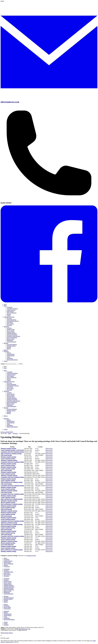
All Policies (7, 606)
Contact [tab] (9, 380)
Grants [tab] (8, 424)
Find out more (49, 448)
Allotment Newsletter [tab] (12, 400)
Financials (6, 351)
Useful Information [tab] (11, 384)
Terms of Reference (12, 313)
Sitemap (9, 314)
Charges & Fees (11, 329)
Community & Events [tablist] (9, 382)
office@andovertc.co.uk (24, 629)
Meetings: (6, 596)
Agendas (9, 347)
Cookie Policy (7, 609)
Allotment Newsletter (12, 335)
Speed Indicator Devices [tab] (13, 386)
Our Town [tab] (9, 383)
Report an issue (11, 339)
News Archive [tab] (10, 388)
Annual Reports (11, 356)
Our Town (9, 318)
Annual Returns (11, 354)
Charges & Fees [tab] (11, 394)
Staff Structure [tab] (10, 376)
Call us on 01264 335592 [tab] (7, 432)
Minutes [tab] (9, 413)
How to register (11, 331)
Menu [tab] (5, 367)
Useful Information (11, 320)
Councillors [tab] (10, 372)
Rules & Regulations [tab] (12, 402)
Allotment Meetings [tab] (12, 398)
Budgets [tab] (9, 420)
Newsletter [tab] (9, 390)
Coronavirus (7, 566)
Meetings (6, 343)
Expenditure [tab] (10, 425)
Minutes (9, 349)
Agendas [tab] (9, 412)
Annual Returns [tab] (11, 421)
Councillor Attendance (12, 309)
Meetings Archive (11, 346)
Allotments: (7, 579)
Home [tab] (5, 368)
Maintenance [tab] (10, 405)
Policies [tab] (6, 416)
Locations (9, 328)
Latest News (10, 322)
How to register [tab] (11, 395)
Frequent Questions (8, 588)
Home (5, 305)
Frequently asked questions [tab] (13, 401)
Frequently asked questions (13, 336)
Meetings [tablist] (6, 408)
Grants (8, 357)
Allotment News (11, 332)
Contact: (6, 622)
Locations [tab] (9, 393)
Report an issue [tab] (11, 404)
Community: (7, 569)
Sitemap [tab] (9, 379)
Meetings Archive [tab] (11, 411)
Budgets (9, 353)
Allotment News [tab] (11, 397)
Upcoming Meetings (12, 345)
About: (5, 558)
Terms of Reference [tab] (12, 377)
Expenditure (10, 358)
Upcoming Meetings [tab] (12, 409)
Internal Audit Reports (12, 360)
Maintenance (10, 340)
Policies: (6, 604)
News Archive (10, 324)
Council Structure (11, 310)
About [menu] (5, 371)
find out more (9, 642)
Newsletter (9, 325)
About (5, 306)
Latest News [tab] (10, 387)
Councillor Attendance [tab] (12, 373)
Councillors (10, 307)
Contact (9, 316)
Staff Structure (10, 311)
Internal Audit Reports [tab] (12, 427)
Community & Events (9, 317)
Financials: (6, 611)
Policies (6, 350)
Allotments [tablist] (6, 391)
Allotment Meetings (12, 333)
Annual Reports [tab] (11, 423)
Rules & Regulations (12, 338)
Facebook (6, 625)
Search (21, 364)
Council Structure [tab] (11, 375)
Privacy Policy (7, 607)
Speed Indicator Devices (13, 321)
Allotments (6, 327)
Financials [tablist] (6, 419)
